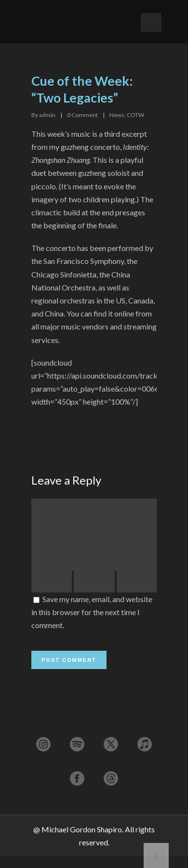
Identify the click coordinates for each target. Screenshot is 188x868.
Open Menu (151, 22)
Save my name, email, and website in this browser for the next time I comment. (92, 624)
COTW (135, 115)
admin (47, 115)
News (117, 115)
